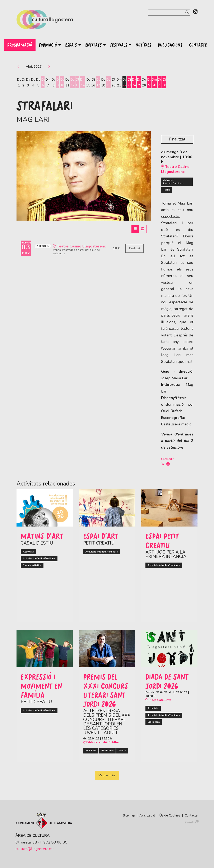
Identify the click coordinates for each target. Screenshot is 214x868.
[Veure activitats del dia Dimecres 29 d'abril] (162, 82)
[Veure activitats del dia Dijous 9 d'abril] (58, 82)
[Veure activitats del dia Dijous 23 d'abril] (130, 82)
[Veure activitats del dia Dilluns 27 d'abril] (150, 82)
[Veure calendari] (143, 229)
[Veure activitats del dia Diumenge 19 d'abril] (109, 82)
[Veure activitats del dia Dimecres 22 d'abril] (125, 82)
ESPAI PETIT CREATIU (162, 540)
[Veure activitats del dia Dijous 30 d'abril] (167, 82)
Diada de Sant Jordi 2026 (167, 681)
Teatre (167, 190)
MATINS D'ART (42, 536)
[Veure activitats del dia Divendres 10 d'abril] (62, 82)
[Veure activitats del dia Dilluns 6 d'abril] (43, 82)
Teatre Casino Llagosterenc (175, 169)
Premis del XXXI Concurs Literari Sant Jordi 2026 (106, 690)
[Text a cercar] (169, 12)
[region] (84, 176)
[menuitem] (195, 12)
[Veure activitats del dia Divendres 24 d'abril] (135, 82)
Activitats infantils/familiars (174, 182)
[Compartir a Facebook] (168, 464)
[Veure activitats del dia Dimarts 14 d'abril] (83, 82)
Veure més (107, 775)
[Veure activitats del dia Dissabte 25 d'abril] (140, 82)
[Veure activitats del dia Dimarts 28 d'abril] (156, 82)
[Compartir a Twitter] (163, 464)
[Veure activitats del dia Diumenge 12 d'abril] (73, 82)
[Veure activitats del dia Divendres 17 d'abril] (99, 82)
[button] (188, 12)
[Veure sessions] (135, 229)
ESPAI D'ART (101, 536)
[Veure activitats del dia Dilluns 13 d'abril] (78, 82)
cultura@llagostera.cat (35, 849)
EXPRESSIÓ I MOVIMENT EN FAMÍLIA (41, 686)
